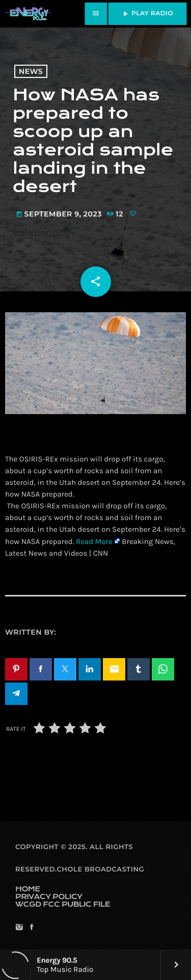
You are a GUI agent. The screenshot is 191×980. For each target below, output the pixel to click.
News (31, 71)
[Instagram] (19, 928)
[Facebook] (31, 928)
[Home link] (28, 14)
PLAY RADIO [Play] (147, 14)
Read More (94, 541)
